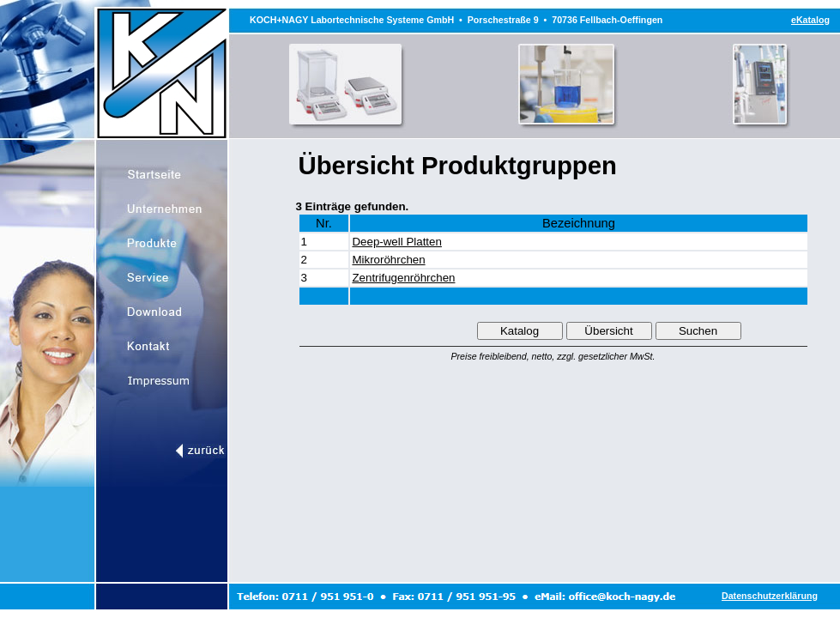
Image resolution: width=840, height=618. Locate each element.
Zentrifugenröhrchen (403, 278)
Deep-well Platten (396, 242)
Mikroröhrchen (388, 260)
